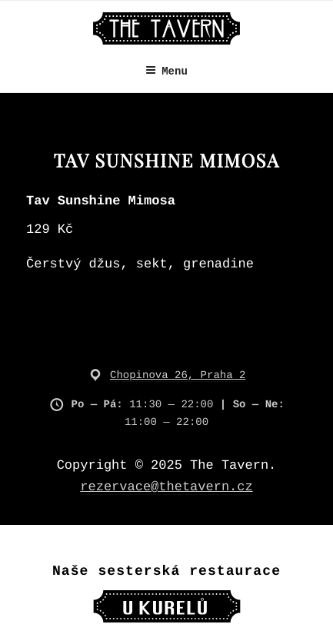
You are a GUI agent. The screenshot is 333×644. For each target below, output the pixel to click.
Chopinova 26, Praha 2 (178, 376)
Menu (166, 71)
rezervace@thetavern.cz (166, 488)
